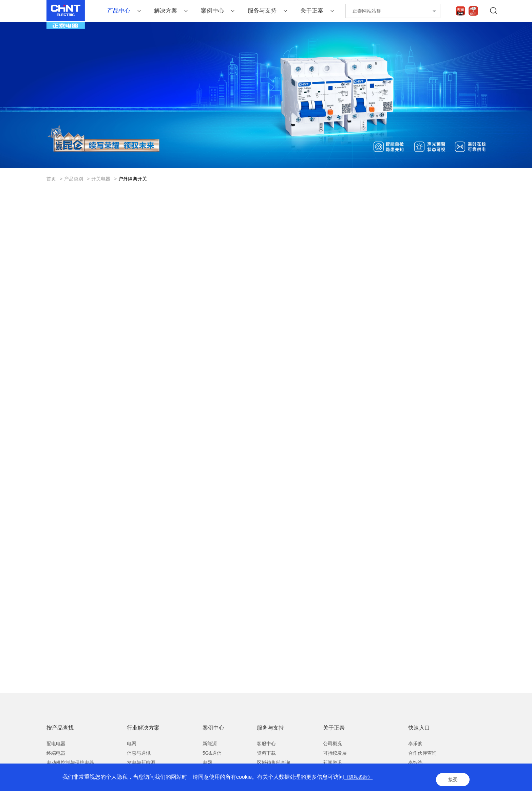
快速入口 (419, 746)
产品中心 (119, 11)
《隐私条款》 (360, 781)
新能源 (210, 762)
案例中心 (212, 11)
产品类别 (74, 179)
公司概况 (332, 762)
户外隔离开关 (133, 179)
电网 (132, 762)
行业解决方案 (143, 746)
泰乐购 (415, 762)
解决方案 (166, 11)
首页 (51, 179)
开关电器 (101, 179)
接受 (451, 781)
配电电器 (56, 762)
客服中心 (266, 762)
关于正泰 (312, 11)
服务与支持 (262, 11)
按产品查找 (60, 746)
